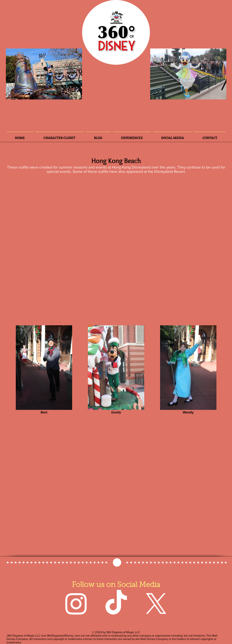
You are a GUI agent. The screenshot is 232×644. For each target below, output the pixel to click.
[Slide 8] (66, 94)
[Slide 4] (41, 94)
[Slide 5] (54, 94)
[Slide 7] (60, 94)
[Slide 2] (23, 94)
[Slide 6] (35, 94)
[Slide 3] (29, 94)
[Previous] (13, 74)
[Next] (75, 74)
